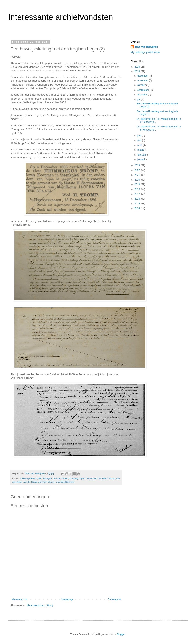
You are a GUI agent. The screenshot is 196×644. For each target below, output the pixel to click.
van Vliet (42, 482)
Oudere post (114, 599)
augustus (143, 95)
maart (141, 150)
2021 (138, 175)
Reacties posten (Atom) (40, 605)
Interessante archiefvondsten (61, 17)
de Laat (57, 478)
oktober (142, 85)
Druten (65, 478)
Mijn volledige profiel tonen (145, 52)
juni (140, 136)
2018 (138, 189)
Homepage (67, 599)
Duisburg (74, 478)
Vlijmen (51, 482)
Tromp (112, 478)
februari (142, 155)
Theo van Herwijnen (146, 47)
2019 (138, 184)
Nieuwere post (19, 599)
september (144, 90)
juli (139, 100)
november (143, 80)
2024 (138, 71)
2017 (138, 194)
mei (140, 140)
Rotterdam (92, 478)
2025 (138, 67)
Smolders (103, 478)
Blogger (121, 634)
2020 (138, 180)
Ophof (83, 478)
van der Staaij (30, 482)
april (140, 145)
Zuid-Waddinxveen (65, 482)
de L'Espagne (45, 478)
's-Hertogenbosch (29, 478)
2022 (138, 170)
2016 (138, 199)
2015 (138, 204)
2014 (138, 208)
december (143, 76)
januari (141, 159)
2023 (138, 165)
